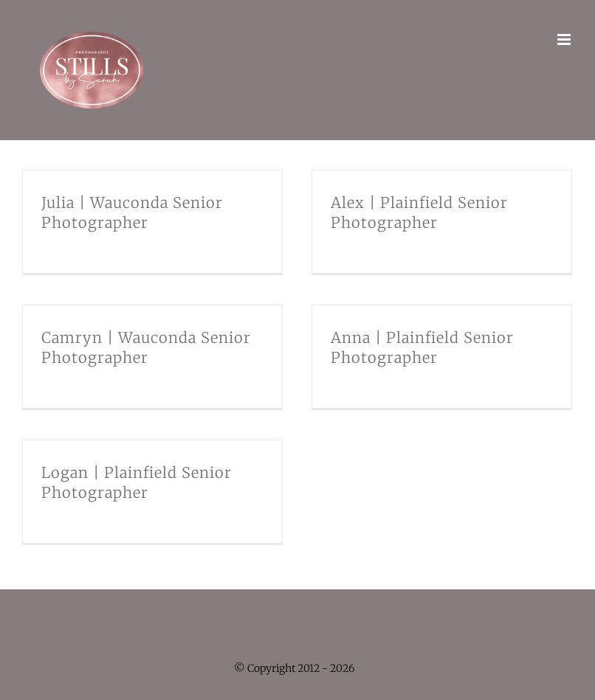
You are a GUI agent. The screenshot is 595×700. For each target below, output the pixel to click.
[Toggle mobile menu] (565, 39)
